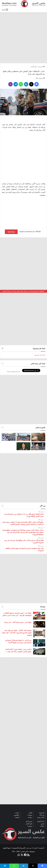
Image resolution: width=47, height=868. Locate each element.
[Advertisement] (23, 38)
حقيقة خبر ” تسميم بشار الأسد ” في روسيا (18, 622)
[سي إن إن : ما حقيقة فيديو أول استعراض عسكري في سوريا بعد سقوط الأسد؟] (39, 643)
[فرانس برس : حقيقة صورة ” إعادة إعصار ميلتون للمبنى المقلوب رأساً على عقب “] (39, 652)
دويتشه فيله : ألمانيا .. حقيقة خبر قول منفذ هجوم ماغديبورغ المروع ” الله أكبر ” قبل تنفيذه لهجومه (17, 633)
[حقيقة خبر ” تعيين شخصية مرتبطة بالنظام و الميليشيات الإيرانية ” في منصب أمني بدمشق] (39, 616)
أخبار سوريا (41, 817)
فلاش (30, 813)
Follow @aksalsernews (13, 372)
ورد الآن (42, 815)
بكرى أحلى (29, 821)
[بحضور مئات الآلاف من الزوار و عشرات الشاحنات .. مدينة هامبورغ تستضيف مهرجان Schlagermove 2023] (23, 437)
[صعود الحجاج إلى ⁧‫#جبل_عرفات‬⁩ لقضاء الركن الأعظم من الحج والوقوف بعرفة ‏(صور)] (9, 437)
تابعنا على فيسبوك (40, 355)
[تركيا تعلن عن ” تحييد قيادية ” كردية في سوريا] (23, 446)
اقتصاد (17, 817)
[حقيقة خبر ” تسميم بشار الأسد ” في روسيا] (39, 624)
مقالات (42, 826)
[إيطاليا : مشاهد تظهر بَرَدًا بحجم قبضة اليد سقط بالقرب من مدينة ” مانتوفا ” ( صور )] (38, 437)
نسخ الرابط (11, 232)
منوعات (30, 815)
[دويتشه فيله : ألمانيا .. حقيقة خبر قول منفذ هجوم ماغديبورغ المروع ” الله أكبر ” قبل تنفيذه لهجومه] (39, 633)
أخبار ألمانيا (41, 821)
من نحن (29, 848)
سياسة (30, 817)
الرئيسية (41, 67)
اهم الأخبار (34, 67)
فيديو (42, 824)
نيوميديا (30, 826)
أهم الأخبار (29, 824)
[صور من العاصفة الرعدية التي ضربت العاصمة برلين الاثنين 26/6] (38, 446)
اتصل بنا (35, 848)
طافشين (16, 815)
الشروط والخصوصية (19, 848)
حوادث (17, 813)
